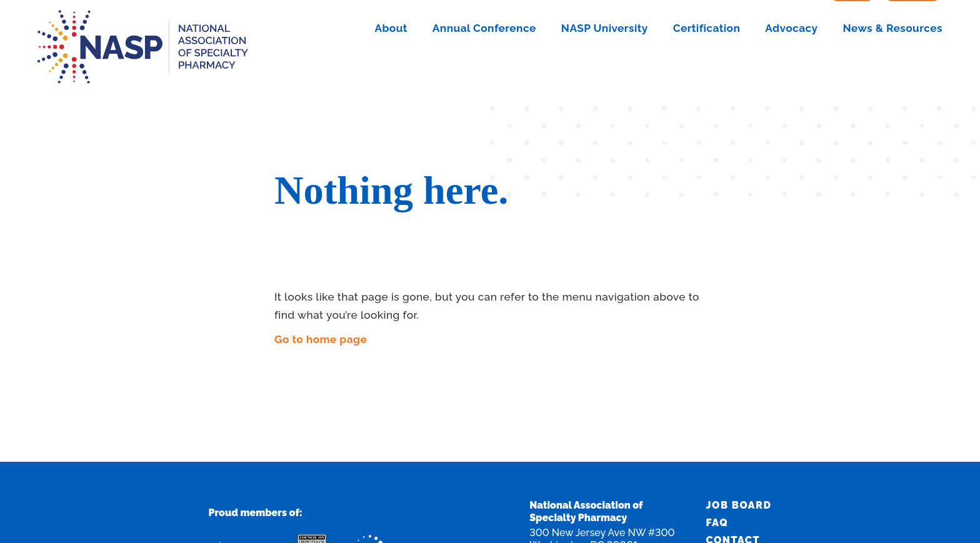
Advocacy (791, 67)
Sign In (852, 30)
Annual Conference (484, 67)
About (391, 67)
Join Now (912, 30)
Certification (707, 67)
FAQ (717, 523)
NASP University (605, 67)
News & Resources (893, 67)
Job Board (739, 505)
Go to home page (321, 339)
